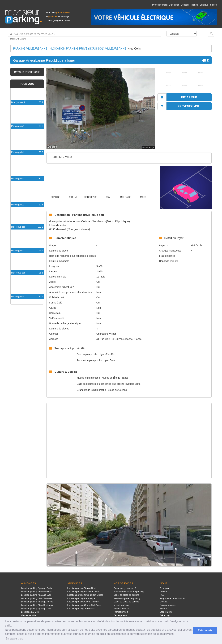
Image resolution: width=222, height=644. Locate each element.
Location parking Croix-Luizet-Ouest (85, 595)
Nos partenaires (168, 605)
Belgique (204, 5)
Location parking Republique (81, 598)
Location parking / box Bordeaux (37, 605)
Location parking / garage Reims (37, 602)
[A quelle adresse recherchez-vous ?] (85, 34)
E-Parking (165, 615)
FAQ (162, 595)
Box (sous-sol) (18, 102)
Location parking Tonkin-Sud (81, 609)
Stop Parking (166, 612)
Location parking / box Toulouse (37, 598)
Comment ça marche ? (125, 588)
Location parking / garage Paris (36, 588)
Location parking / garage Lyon (36, 595)
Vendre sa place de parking (127, 598)
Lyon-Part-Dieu (108, 354)
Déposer (185, 5)
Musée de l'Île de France (115, 378)
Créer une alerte (18, 39)
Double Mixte (133, 384)
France (194, 5)
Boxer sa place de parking (126, 595)
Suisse (214, 5)
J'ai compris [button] (205, 630)
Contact (164, 602)
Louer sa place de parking (126, 602)
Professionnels (160, 5)
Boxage (164, 609)
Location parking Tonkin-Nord (82, 588)
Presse (163, 592)
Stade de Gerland (117, 390)
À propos (164, 588)
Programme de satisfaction (173, 598)
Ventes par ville (29, 615)
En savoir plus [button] (14, 639)
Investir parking (121, 605)
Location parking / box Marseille (37, 592)
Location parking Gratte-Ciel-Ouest (84, 605)
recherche (27, 72)
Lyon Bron (109, 360)
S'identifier (174, 5)
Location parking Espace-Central (83, 592)
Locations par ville (30, 612)
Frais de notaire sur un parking (129, 592)
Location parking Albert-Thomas (83, 602)
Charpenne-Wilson (106, 334)
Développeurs (120, 615)
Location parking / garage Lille (36, 609)
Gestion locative (121, 609)
